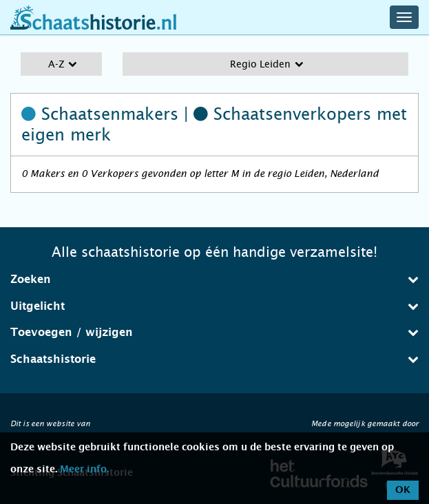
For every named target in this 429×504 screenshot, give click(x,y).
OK (403, 490)
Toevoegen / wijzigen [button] (214, 332)
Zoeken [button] (214, 279)
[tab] (214, 280)
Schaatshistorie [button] (214, 359)
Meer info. (84, 470)
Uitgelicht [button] (214, 306)
